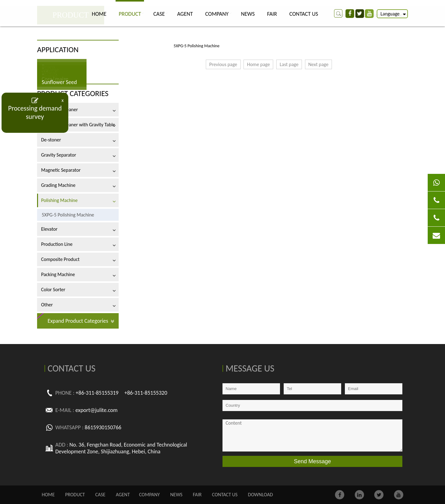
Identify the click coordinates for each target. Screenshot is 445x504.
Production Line (57, 244)
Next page (318, 64)
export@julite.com (97, 410)
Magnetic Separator (61, 170)
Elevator (49, 229)
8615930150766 (103, 427)
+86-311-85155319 (97, 393)
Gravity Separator (59, 155)
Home (99, 14)
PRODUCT (130, 14)
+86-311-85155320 (146, 393)
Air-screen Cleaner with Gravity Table (78, 125)
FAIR (272, 14)
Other (47, 305)
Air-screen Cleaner (59, 109)
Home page (258, 64)
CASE (159, 14)
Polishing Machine (59, 200)
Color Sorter (53, 290)
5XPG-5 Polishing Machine (68, 215)
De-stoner (51, 140)
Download (260, 495)
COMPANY (217, 14)
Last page (289, 64)
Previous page (223, 64)
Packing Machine (58, 274)
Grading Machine (58, 185)
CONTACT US (304, 14)
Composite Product (60, 259)
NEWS (248, 14)
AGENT (185, 14)
